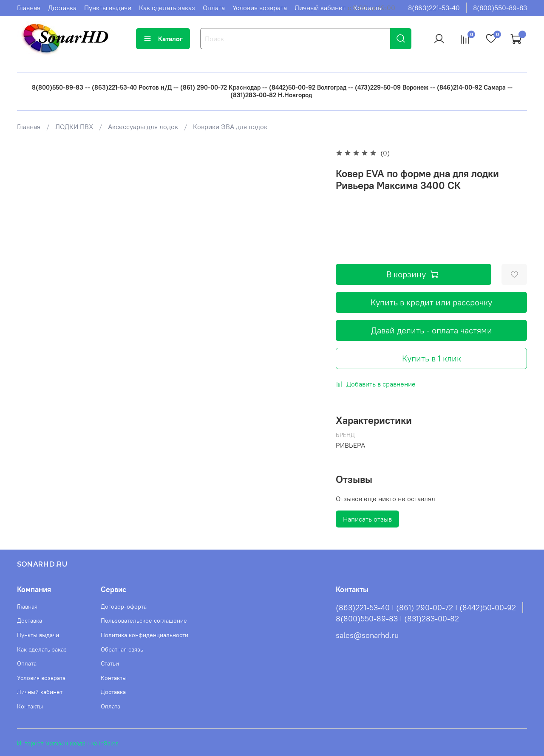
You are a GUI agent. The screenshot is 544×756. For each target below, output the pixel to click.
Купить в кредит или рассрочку (431, 302)
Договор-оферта (124, 606)
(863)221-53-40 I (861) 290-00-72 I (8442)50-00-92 (426, 608)
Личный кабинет (320, 8)
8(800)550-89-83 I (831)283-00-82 (397, 619)
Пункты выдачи (108, 8)
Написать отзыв (367, 519)
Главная (29, 8)
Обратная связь (122, 649)
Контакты (30, 706)
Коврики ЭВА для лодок (230, 127)
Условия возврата (260, 8)
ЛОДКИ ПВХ (74, 127)
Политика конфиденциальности (144, 635)
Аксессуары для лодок (143, 127)
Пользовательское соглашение (144, 621)
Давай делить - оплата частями (432, 330)
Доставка (62, 8)
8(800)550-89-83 (500, 8)
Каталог (163, 39)
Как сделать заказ (167, 8)
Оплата (214, 8)
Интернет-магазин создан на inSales (68, 743)
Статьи (110, 663)
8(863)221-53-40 (434, 8)
